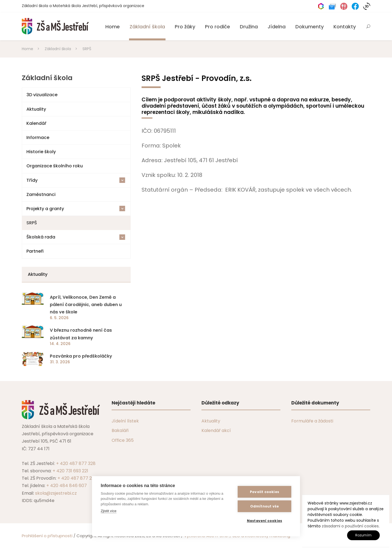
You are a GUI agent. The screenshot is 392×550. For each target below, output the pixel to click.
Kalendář (36, 123)
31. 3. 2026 (60, 362)
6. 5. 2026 (59, 318)
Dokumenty (310, 27)
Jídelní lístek (125, 421)
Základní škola (147, 27)
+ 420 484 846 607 (67, 486)
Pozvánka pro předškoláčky (81, 356)
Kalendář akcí (216, 430)
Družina (249, 27)
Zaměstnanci (41, 194)
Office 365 (123, 440)
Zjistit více (109, 511)
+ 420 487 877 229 (77, 478)
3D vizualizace (42, 95)
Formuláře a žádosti (312, 421)
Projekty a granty (76, 209)
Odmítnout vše (265, 506)
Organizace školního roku (55, 166)
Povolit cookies (264, 492)
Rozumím (363, 535)
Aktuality (36, 109)
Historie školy (41, 152)
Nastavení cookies (264, 521)
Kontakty (345, 27)
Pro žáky (185, 27)
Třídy (76, 180)
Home (113, 27)
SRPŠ (32, 223)
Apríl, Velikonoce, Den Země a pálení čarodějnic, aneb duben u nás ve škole (86, 305)
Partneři (35, 251)
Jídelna (277, 27)
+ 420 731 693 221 (70, 471)
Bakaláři (120, 430)
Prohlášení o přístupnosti (47, 536)
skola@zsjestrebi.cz (56, 493)
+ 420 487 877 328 (76, 463)
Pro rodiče (218, 27)
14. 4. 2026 (60, 344)
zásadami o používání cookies (350, 526)
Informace (38, 137)
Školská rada (76, 237)
